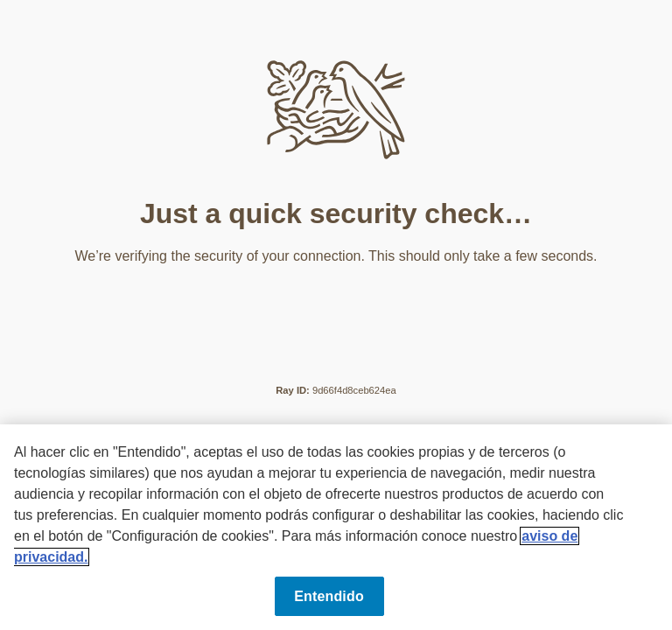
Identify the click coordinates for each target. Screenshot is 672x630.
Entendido (329, 596)
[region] (336, 527)
